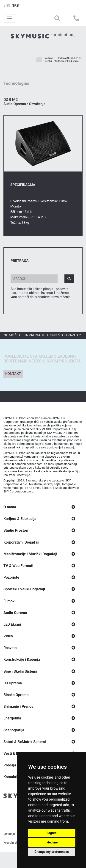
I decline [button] (51, 842)
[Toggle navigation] (10, 18)
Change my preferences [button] (51, 852)
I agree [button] (51, 833)
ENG (7, 6)
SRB (15, 6)
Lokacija (9, 835)
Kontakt (13, 375)
